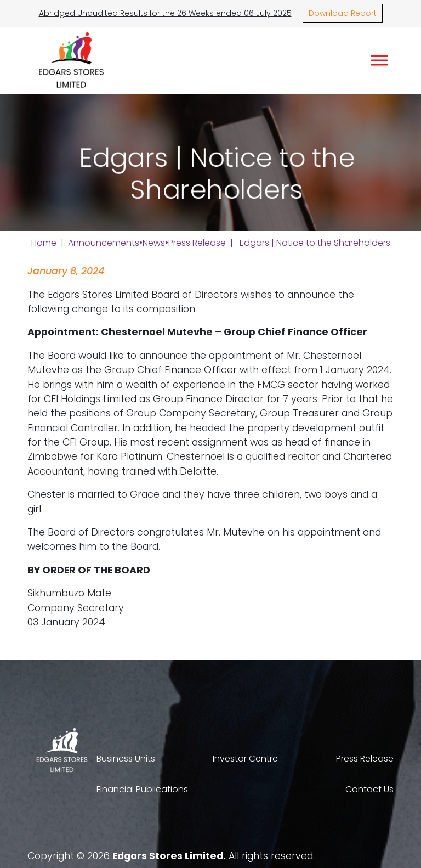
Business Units (126, 759)
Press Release (197, 243)
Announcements (104, 243)
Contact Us (369, 789)
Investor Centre (245, 759)
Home (44, 243)
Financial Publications (142, 789)
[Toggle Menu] (379, 60)
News (154, 243)
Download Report (343, 13)
